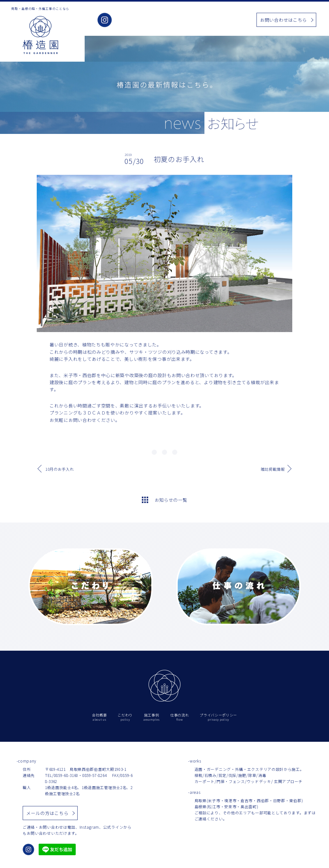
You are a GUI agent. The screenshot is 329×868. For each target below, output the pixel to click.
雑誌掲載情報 (273, 469)
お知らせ (203, 20)
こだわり (155, 20)
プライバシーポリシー (218, 717)
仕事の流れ (229, 20)
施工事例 (179, 20)
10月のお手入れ (60, 469)
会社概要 (131, 20)
